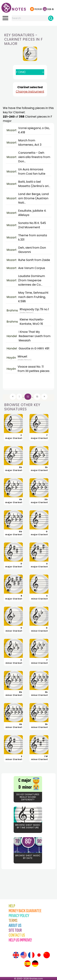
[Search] (51, 18)
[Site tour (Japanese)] (39, 955)
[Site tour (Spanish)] (27, 964)
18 (37, 397)
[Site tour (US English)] (24, 955)
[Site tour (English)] (16, 955)
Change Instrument (30, 91)
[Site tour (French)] (31, 955)
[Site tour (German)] (35, 964)
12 (28, 397)
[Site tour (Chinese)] (47, 955)
